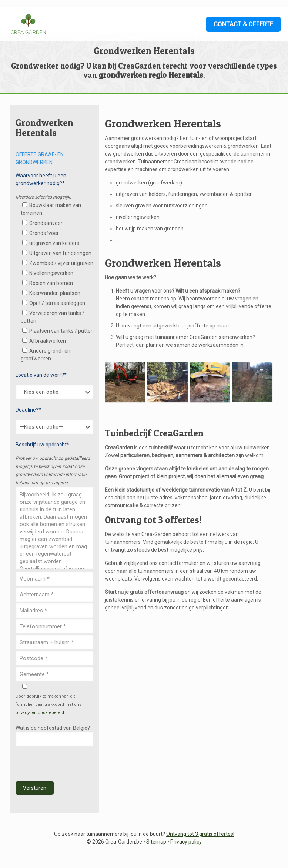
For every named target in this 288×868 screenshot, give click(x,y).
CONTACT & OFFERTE (243, 24)
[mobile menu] (185, 28)
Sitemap (156, 842)
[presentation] (72, 764)
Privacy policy (186, 842)
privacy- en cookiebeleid (40, 713)
